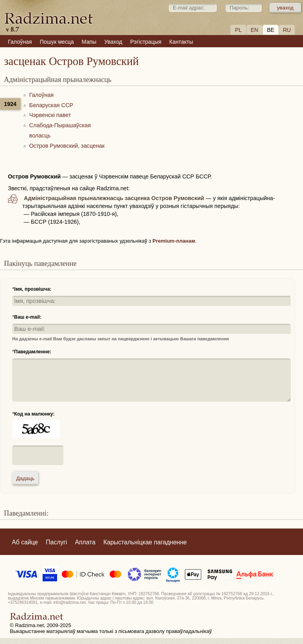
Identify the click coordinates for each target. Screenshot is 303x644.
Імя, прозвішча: (33, 289)
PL (238, 30)
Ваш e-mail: (28, 317)
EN (254, 30)
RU (287, 30)
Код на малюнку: (35, 414)
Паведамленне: (33, 352)
